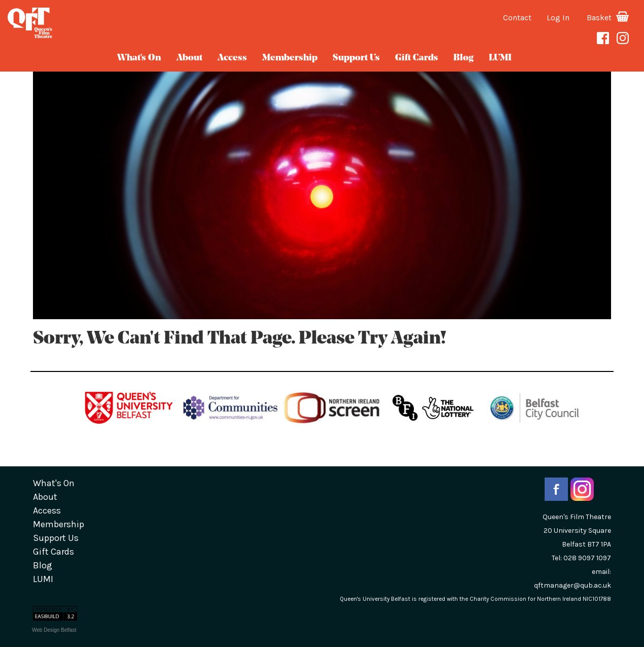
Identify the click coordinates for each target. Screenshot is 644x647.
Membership (290, 58)
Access (232, 58)
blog (463, 58)
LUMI (500, 58)
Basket (608, 18)
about (189, 58)
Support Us (356, 58)
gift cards (417, 58)
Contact (517, 18)
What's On (139, 58)
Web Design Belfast (54, 630)
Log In (558, 18)
